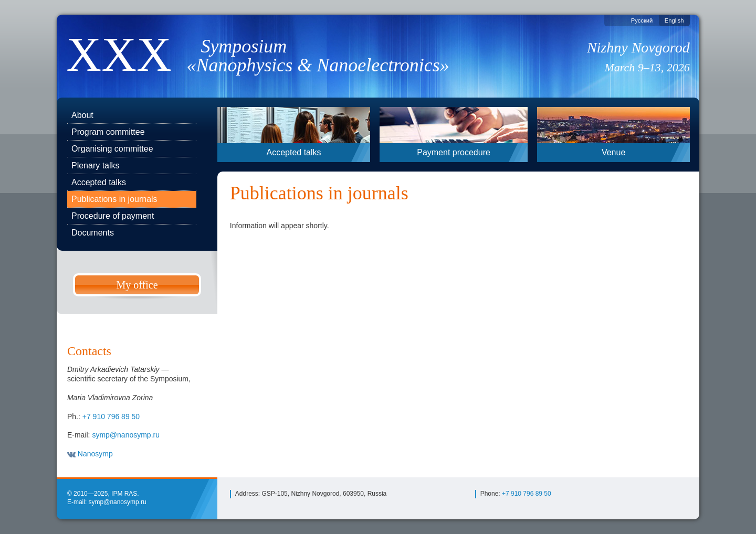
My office (137, 285)
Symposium (325, 56)
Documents (93, 233)
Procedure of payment (113, 216)
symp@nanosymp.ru (126, 435)
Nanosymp (90, 454)
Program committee (108, 132)
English (674, 20)
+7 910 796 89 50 (111, 416)
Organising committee (112, 149)
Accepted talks (99, 182)
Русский (642, 20)
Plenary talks (96, 165)
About (82, 115)
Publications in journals (114, 199)
